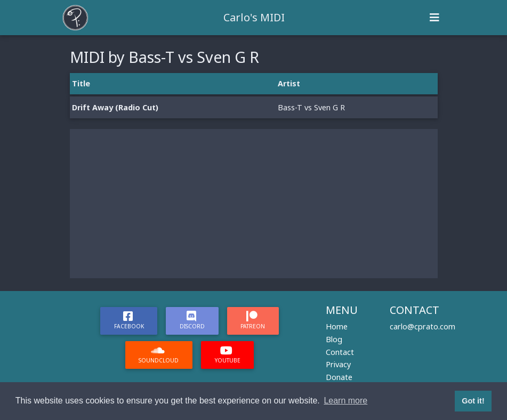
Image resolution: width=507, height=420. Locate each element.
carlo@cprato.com (422, 326)
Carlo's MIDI (254, 17)
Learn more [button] (345, 401)
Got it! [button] (473, 401)
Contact (340, 352)
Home (337, 326)
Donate (339, 377)
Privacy (338, 364)
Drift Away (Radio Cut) (115, 107)
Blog (334, 339)
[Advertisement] (254, 204)
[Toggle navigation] (434, 18)
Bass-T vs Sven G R (311, 107)
